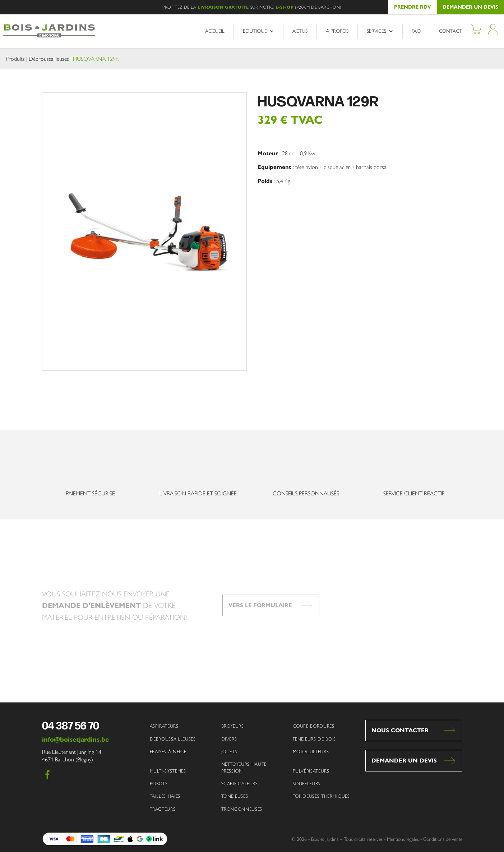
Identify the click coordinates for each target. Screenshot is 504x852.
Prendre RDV (413, 7)
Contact (450, 31)
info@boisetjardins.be (75, 739)
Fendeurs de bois (314, 739)
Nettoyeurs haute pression (244, 768)
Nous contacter (400, 730)
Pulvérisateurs (311, 771)
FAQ (416, 31)
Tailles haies (165, 796)
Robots (159, 784)
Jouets (229, 752)
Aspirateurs (164, 726)
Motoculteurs (311, 752)
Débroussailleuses (49, 59)
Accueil (215, 31)
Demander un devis (470, 7)
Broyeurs (233, 726)
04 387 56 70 (71, 725)
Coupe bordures (314, 726)
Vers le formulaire (260, 617)
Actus (300, 31)
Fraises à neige (168, 752)
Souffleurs (307, 784)
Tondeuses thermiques (321, 796)
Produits (15, 59)
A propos (337, 31)
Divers (229, 739)
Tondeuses (235, 796)
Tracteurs (163, 809)
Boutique (258, 31)
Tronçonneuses (242, 809)
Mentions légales (403, 839)
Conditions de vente (443, 839)
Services (380, 31)
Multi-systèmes (168, 771)
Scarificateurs (240, 784)
